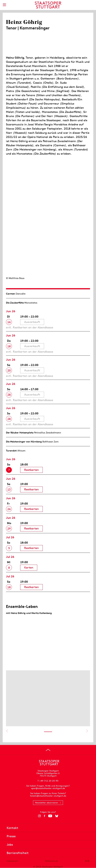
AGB (87, 861)
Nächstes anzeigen (87, 731)
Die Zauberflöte (15, 303)
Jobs (10, 845)
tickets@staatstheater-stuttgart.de (48, 796)
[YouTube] (50, 816)
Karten (29, 567)
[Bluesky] (57, 816)
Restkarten (31, 470)
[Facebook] (44, 816)
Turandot (11, 451)
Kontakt (12, 828)
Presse (11, 836)
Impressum (12, 861)
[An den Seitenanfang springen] (48, 750)
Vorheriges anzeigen (7, 731)
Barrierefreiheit (18, 853)
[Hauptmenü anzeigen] (4, 5)
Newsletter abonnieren (47, 803)
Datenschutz (52, 861)
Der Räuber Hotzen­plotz (20, 433)
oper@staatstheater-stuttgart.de (48, 788)
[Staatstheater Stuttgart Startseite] (48, 5)
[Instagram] (39, 816)
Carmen (11, 294)
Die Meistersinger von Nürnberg (24, 442)
